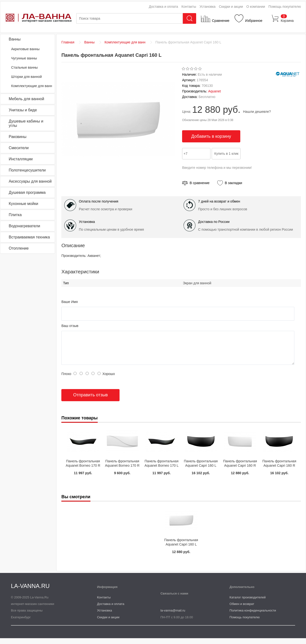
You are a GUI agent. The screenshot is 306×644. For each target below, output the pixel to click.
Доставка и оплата (164, 7)
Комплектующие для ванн (32, 86)
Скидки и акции (231, 7)
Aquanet (214, 91)
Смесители (19, 148)
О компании (256, 7)
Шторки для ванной (26, 77)
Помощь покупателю (285, 7)
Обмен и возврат (242, 610)
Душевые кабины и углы (26, 123)
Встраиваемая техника (29, 237)
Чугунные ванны (24, 58)
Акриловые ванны (25, 49)
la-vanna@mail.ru (173, 616)
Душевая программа (27, 192)
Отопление (19, 248)
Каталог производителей (248, 603)
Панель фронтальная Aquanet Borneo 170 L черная (161, 471)
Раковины (18, 137)
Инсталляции (21, 159)
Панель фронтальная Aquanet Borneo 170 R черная (83, 471)
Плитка (15, 215)
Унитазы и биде (23, 110)
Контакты (189, 7)
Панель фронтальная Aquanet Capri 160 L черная (201, 471)
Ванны (15, 39)
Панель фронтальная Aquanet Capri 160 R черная (279, 471)
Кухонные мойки (23, 204)
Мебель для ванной (26, 99)
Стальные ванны (24, 67)
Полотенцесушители (27, 170)
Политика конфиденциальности (253, 616)
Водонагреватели (24, 226)
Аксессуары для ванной (30, 181)
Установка (208, 7)
